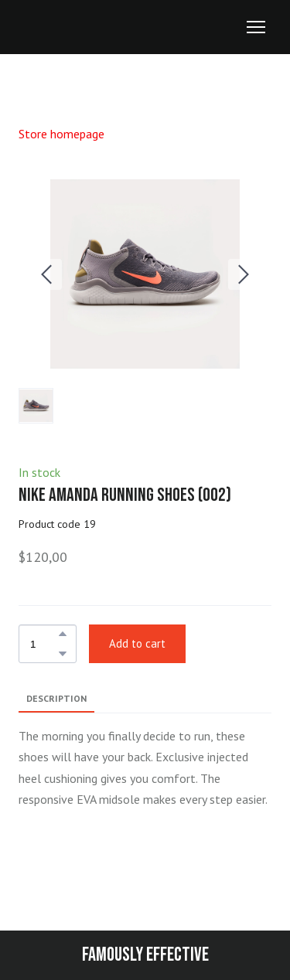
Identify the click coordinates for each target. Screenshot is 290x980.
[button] (63, 634)
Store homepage (61, 134)
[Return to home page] (46, 27)
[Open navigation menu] (256, 27)
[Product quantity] (44, 644)
